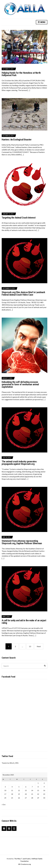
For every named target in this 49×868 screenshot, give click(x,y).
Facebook (4, 829)
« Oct (4, 805)
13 (30, 646)
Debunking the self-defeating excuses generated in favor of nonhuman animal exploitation (20, 384)
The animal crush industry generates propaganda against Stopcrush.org (19, 463)
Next (39, 646)
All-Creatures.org (25, 864)
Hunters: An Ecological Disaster (17, 140)
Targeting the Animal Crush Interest (19, 218)
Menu (42, 22)
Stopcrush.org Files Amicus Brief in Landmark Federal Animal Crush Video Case (23, 293)
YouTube (14, 829)
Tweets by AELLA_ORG (10, 763)
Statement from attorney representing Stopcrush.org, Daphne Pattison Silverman (22, 542)
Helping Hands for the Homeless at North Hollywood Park (21, 74)
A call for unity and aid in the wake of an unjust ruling (24, 622)
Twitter (9, 829)
